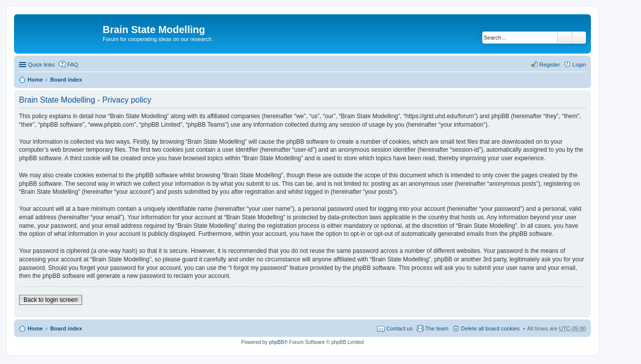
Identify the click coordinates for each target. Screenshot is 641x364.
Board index (66, 80)
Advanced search (579, 38)
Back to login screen (51, 300)
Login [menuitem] (579, 65)
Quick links (41, 65)
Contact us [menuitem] (399, 328)
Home (35, 80)
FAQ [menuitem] (73, 65)
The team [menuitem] (437, 328)
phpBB (276, 342)
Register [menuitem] (550, 65)
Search (565, 38)
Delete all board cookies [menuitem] (490, 328)
